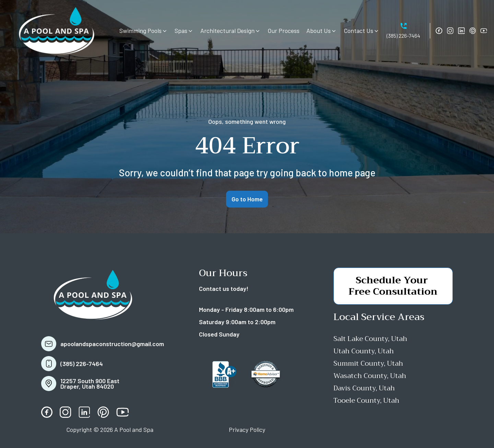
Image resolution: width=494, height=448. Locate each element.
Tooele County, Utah (366, 400)
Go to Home (247, 199)
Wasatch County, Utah (370, 376)
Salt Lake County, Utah (370, 339)
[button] (144, 31)
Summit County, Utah (368, 363)
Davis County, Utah (364, 388)
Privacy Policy (247, 429)
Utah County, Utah (364, 351)
